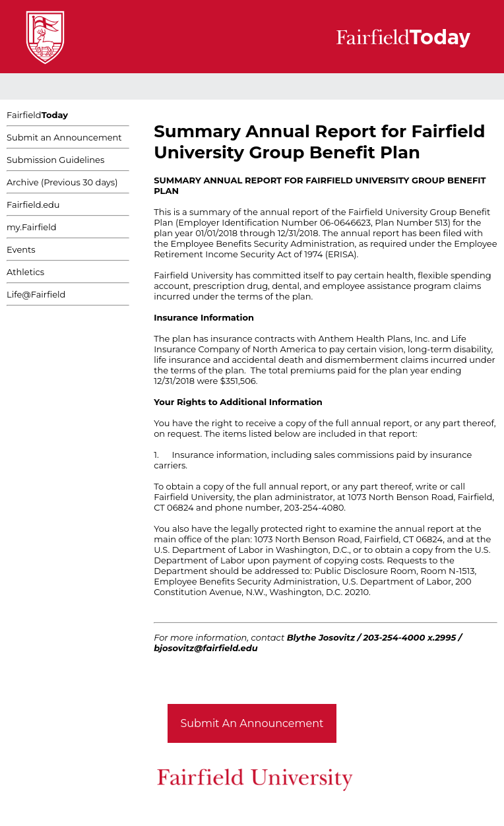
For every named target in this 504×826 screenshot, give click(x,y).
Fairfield (37, 115)
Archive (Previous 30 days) (62, 182)
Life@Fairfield (36, 294)
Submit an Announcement (64, 137)
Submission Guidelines (55, 160)
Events (21, 249)
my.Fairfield (32, 227)
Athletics (25, 272)
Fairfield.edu (33, 205)
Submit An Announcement (252, 723)
